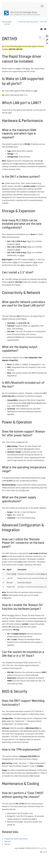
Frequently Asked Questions (28, 22)
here (26, 95)
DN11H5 (7, 842)
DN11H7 (7, 844)
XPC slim (44, 22)
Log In (44, 852)
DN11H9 (7, 24)
